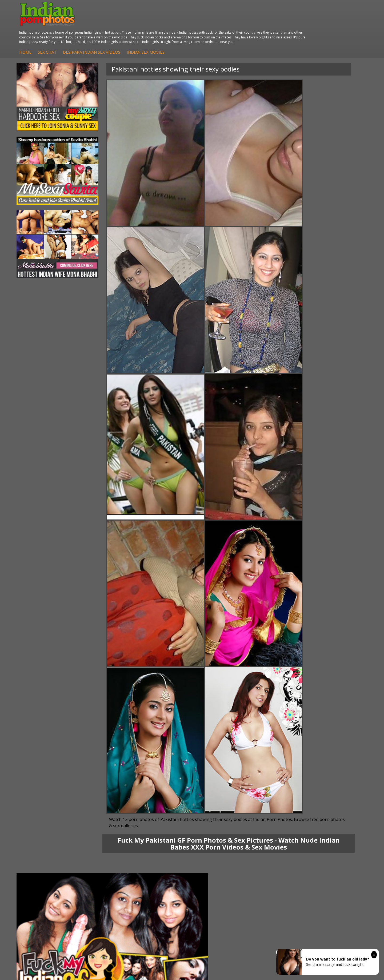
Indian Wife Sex (330, 817)
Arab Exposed (101, 806)
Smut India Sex (330, 822)
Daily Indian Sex (330, 812)
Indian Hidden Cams (163, 806)
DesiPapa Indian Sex (107, 801)
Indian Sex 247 (272, 822)
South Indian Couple (50, 822)
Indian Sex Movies (240, 29)
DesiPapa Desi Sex (105, 817)
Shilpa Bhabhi (44, 828)
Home (119, 29)
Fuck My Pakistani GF (107, 828)
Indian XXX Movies (333, 828)
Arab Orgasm (271, 801)
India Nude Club (273, 817)
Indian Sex (98, 812)
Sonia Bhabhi (44, 806)
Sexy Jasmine (44, 812)
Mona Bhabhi (44, 801)
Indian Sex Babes (218, 822)
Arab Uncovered (160, 828)
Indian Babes (157, 822)
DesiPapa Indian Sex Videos (186, 29)
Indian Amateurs (160, 817)
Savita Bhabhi (44, 817)
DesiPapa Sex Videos (164, 801)
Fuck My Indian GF (162, 812)
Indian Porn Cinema (220, 801)
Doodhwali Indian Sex (335, 806)
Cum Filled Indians (275, 812)
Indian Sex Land (273, 828)
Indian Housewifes (105, 822)
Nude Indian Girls (218, 828)
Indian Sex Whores (219, 806)
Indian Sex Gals (216, 817)
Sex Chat (141, 29)
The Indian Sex (329, 801)
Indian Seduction (217, 812)
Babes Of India (273, 806)
